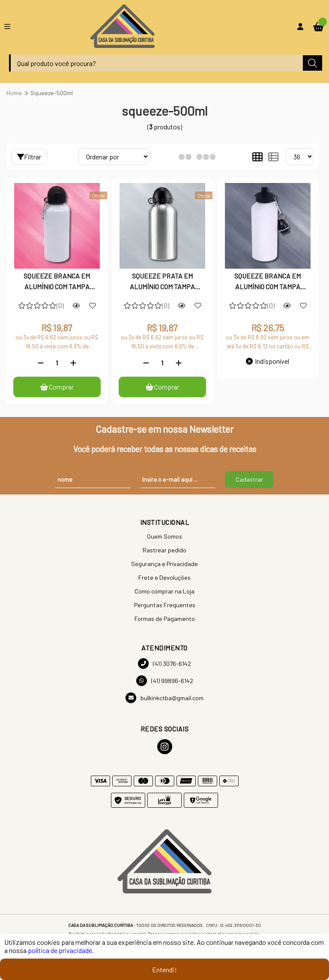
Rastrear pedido (164, 550)
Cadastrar (249, 479)
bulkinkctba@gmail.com (164, 698)
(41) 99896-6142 (165, 681)
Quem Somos (164, 536)
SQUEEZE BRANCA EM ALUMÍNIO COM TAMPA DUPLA (268, 282)
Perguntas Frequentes (165, 605)
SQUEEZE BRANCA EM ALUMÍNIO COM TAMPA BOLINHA (57, 282)
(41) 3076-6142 (164, 664)
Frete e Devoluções (164, 577)
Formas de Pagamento (165, 619)
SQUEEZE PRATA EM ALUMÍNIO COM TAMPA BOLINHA (162, 282)
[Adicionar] (73, 363)
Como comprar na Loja (164, 591)
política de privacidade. (61, 950)
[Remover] (41, 363)
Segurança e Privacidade (164, 564)
